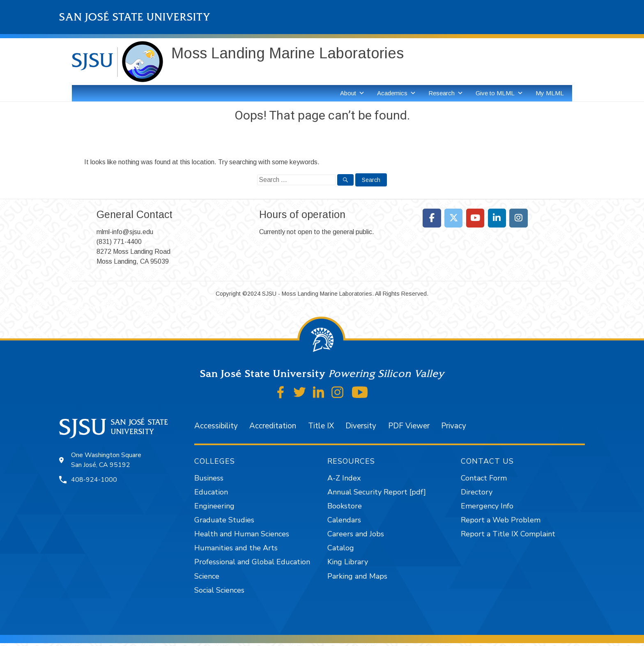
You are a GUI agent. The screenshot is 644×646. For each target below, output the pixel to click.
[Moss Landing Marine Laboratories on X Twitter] (454, 218)
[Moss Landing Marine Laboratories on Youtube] (475, 218)
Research (446, 93)
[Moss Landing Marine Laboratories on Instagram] (519, 218)
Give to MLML (499, 93)
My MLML (550, 93)
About (352, 93)
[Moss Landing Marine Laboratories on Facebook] (432, 218)
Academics (397, 93)
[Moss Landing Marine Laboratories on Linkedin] (497, 218)
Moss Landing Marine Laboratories (287, 53)
